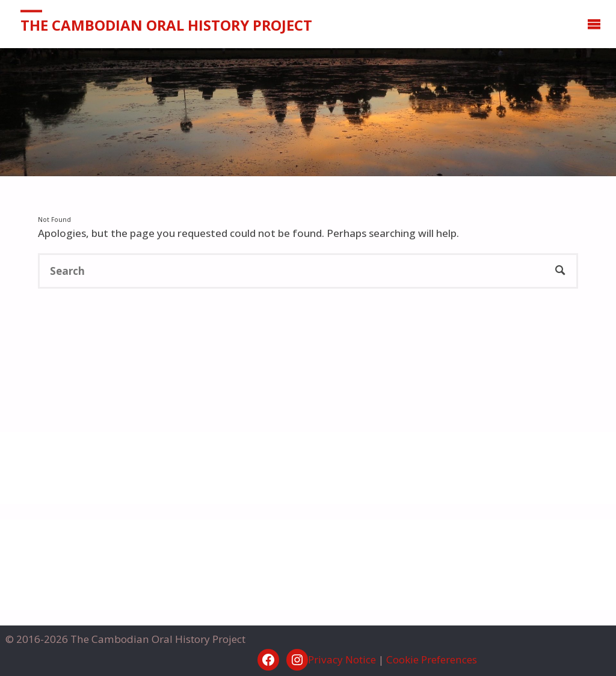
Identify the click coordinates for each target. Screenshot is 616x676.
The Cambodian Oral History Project (166, 25)
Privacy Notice (342, 659)
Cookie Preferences (432, 659)
